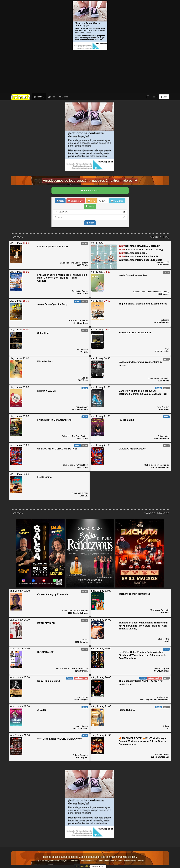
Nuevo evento (90, 191)
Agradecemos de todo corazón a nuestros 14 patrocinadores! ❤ (90, 180)
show (92, 201)
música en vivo (76, 201)
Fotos (51, 97)
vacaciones (117, 201)
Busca (90, 223)
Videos (64, 97)
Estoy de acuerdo (98, 866)
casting (90, 206)
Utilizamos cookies (82, 866)
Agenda (39, 97)
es (155, 97)
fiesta (60, 201)
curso (103, 201)
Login (164, 97)
